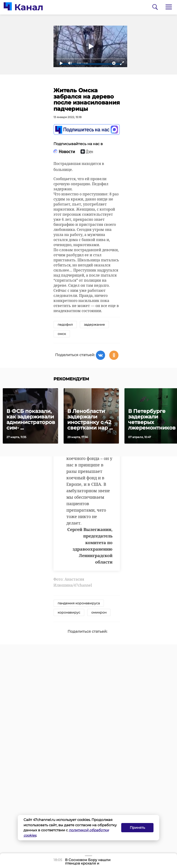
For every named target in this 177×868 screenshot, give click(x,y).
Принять (137, 828)
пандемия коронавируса (79, 603)
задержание (94, 325)
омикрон (99, 612)
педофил (65, 325)
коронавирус (69, 612)
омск (62, 334)
